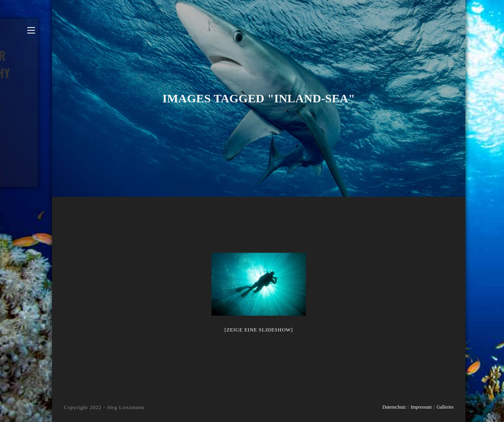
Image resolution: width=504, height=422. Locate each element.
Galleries (445, 407)
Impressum (421, 407)
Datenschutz (394, 407)
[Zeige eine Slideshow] (259, 330)
